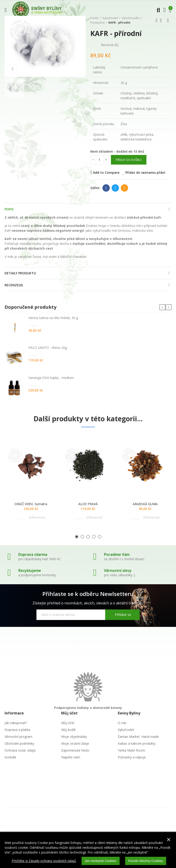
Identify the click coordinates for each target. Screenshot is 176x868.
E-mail (125, 188)
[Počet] (99, 160)
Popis (9, 209)
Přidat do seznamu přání (145, 172)
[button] (162, 307)
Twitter (115, 188)
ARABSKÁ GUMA (145, 504)
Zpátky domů (162, 20)
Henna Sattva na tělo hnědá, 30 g (53, 318)
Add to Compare (106, 172)
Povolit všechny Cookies (146, 861)
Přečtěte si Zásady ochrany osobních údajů (44, 861)
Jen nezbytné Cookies (101, 861)
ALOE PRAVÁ (88, 504)
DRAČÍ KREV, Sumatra (31, 504)
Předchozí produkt (157, 20)
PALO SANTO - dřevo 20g (48, 348)
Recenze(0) (14, 285)
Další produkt (168, 20)
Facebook (106, 188)
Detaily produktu (20, 273)
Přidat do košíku (129, 160)
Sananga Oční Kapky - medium (51, 378)
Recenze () (110, 45)
